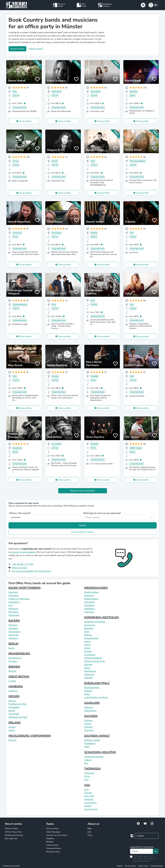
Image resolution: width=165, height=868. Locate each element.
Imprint (120, 866)
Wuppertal (90, 625)
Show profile (25, 121)
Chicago (88, 793)
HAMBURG (16, 686)
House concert (52, 828)
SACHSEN (91, 716)
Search (83, 525)
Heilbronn (13, 609)
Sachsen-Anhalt (92, 740)
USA (87, 785)
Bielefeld (89, 628)
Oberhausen (90, 671)
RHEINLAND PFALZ (97, 683)
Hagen (87, 642)
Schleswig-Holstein (94, 757)
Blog (89, 828)
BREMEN (14, 667)
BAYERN (14, 621)
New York (89, 796)
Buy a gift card (11, 838)
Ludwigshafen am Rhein (96, 697)
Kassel (12, 711)
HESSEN (14, 696)
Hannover (89, 596)
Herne (87, 648)
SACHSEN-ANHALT (97, 736)
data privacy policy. (141, 861)
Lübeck (88, 760)
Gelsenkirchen (91, 638)
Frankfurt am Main (17, 704)
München (13, 625)
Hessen (12, 701)
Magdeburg (90, 743)
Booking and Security (14, 835)
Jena (86, 780)
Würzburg (13, 638)
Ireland (12, 727)
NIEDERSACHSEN (96, 588)
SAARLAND (92, 703)
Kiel (86, 763)
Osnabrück (89, 605)
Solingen (89, 678)
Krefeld (88, 651)
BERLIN (13, 644)
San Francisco (91, 809)
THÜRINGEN (92, 769)
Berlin (12, 648)
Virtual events (52, 845)
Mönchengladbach (93, 658)
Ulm (11, 605)
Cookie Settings (157, 866)
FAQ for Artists (12, 828)
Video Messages (53, 832)
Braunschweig (91, 599)
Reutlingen (14, 615)
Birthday (50, 842)
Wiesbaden (14, 707)
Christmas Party (53, 852)
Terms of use (143, 866)
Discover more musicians (83, 491)
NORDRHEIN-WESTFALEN (101, 617)
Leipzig (88, 724)
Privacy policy (130, 866)
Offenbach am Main (18, 717)
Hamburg (13, 691)
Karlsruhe (13, 592)
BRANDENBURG (19, 654)
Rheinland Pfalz (92, 688)
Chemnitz (89, 730)
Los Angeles (90, 803)
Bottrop (88, 635)
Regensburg (15, 632)
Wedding (50, 838)
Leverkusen (90, 655)
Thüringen (89, 773)
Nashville (89, 799)
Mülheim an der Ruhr (95, 661)
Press (90, 835)
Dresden (88, 727)
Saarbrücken (90, 711)
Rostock (12, 740)
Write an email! (19, 568)
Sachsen (88, 720)
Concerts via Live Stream (57, 835)
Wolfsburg (89, 609)
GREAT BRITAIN (19, 677)
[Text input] (142, 851)
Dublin (12, 730)
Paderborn (89, 674)
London (12, 681)
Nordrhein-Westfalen (95, 622)
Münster (88, 665)
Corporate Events (54, 848)
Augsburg (13, 628)
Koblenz (88, 691)
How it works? (36, 49)
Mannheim (14, 596)
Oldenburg (89, 602)
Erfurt (87, 776)
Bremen (12, 671)
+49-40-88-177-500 (23, 564)
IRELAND (15, 723)
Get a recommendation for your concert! (31, 571)
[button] (153, 5)
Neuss (87, 668)
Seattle (88, 806)
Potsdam (13, 661)
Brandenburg (15, 658)
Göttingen (89, 612)
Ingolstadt (13, 635)
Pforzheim (13, 612)
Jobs (89, 832)
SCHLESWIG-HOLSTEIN (100, 752)
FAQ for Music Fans (13, 832)
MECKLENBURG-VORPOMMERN (30, 736)
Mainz (87, 694)
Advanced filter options (83, 532)
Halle (87, 747)
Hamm (87, 645)
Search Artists (17, 49)
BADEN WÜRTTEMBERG (25, 588)
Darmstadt (14, 714)
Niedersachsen (92, 592)
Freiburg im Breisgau (19, 599)
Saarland (89, 707)
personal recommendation (23, 552)
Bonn (87, 632)
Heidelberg (14, 602)
